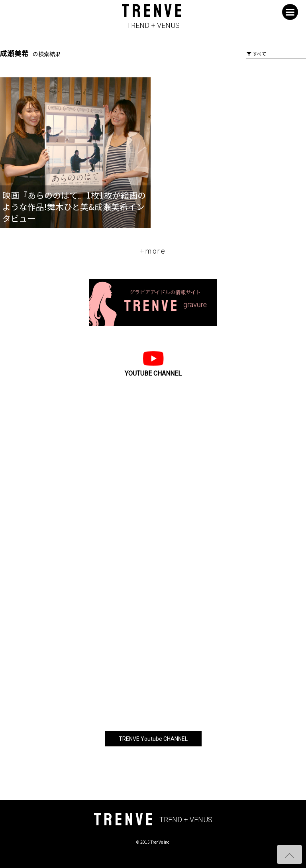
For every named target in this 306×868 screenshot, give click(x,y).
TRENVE (153, 17)
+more (153, 251)
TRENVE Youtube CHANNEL (153, 739)
